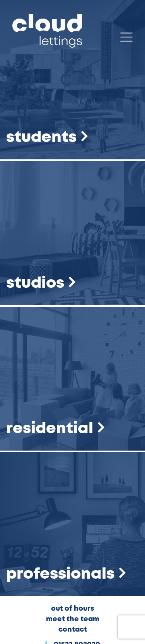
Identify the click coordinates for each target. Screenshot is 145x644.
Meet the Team (73, 619)
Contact (73, 630)
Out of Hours (73, 609)
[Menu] (126, 37)
